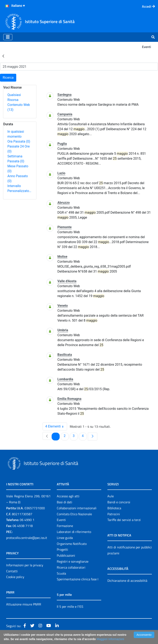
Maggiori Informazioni (110, 639)
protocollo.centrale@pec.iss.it (27, 538)
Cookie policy (15, 577)
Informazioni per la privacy (25, 565)
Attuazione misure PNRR (24, 604)
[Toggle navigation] (8, 37)
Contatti (12, 571)
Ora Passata (19, 141)
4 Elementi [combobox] (56, 426)
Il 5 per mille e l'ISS (70, 607)
